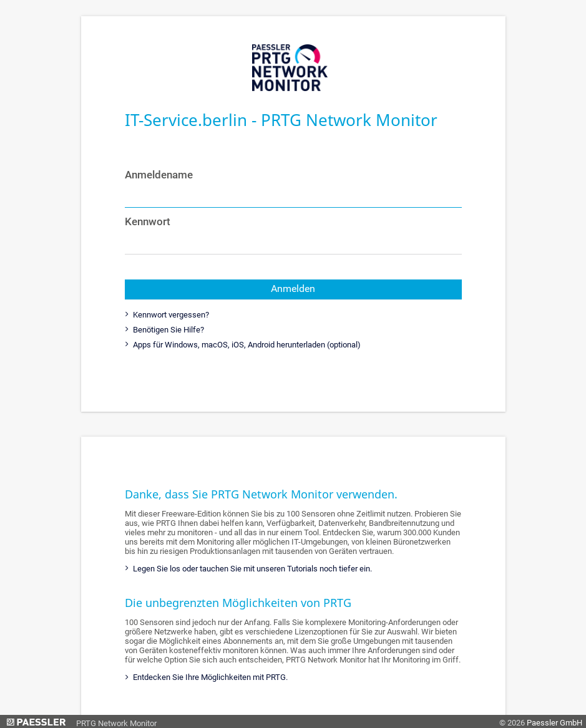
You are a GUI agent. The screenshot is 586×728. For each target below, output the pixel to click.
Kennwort (148, 221)
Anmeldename (159, 175)
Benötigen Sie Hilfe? (168, 330)
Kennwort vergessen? (170, 315)
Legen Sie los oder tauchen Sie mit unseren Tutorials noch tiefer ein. (251, 569)
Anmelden (293, 289)
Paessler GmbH (554, 723)
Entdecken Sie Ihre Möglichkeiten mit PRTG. (209, 677)
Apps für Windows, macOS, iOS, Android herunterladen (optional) (246, 345)
